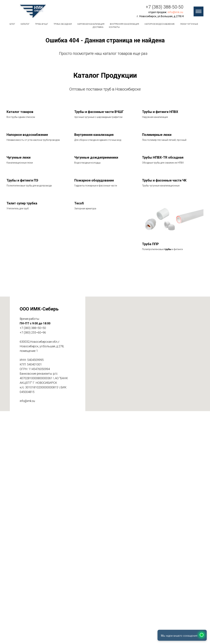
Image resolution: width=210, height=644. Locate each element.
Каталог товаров (20, 112)
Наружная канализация (91, 24)
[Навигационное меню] (199, 11)
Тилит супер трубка (22, 203)
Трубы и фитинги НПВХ (160, 112)
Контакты (114, 27)
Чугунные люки (19, 157)
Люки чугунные (189, 24)
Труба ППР (150, 244)
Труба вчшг (42, 24)
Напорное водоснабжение (160, 24)
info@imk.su (175, 12)
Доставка (98, 27)
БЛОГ (12, 24)
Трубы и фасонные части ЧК (164, 180)
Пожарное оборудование (94, 180)
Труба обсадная (63, 24)
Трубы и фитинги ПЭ (22, 180)
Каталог (25, 24)
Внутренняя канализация (124, 24)
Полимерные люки (157, 135)
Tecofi (79, 203)
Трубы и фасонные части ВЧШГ (99, 112)
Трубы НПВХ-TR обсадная (163, 157)
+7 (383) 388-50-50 (165, 7)
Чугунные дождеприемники (96, 157)
